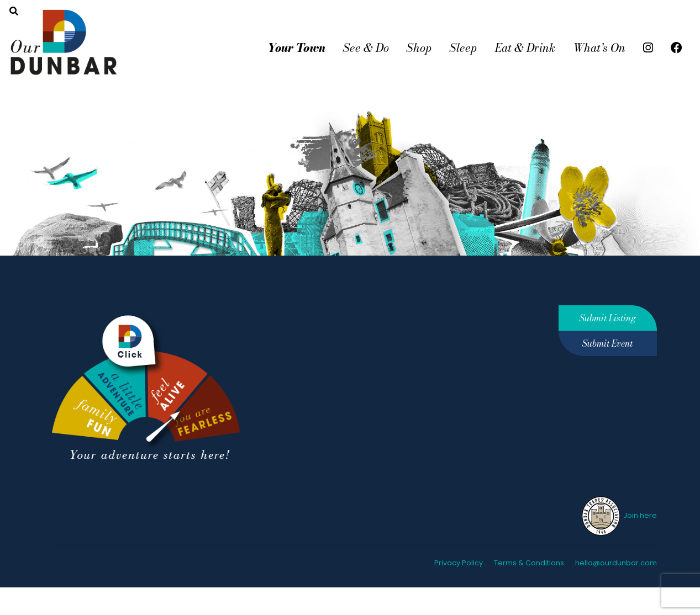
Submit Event (607, 343)
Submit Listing (608, 318)
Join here (619, 515)
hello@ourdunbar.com (616, 563)
